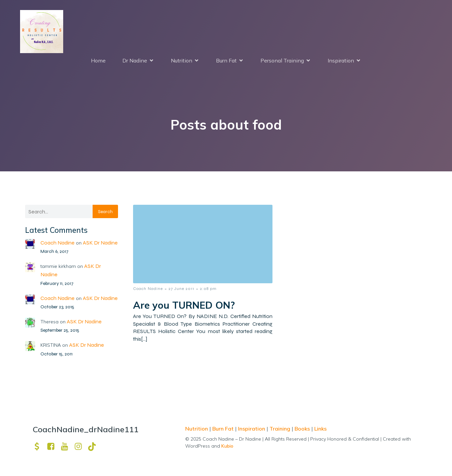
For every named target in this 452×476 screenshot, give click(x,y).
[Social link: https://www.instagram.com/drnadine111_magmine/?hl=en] (81, 446)
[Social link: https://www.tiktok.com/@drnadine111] (94, 446)
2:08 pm (208, 289)
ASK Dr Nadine (100, 243)
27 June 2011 (181, 289)
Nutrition (197, 429)
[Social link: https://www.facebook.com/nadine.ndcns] (53, 446)
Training (280, 429)
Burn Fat (224, 429)
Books (302, 429)
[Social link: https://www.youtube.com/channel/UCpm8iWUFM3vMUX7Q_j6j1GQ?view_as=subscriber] (67, 446)
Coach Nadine (58, 243)
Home (98, 60)
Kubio (227, 446)
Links (320, 429)
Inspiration (252, 429)
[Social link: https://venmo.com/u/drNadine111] (40, 446)
